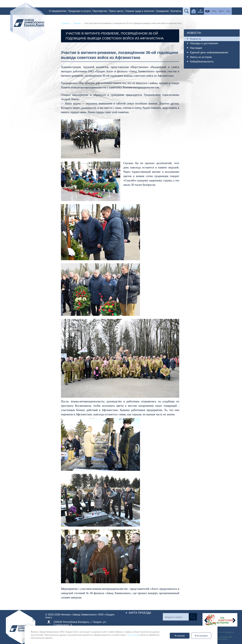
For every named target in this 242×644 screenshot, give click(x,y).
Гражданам (163, 11)
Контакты (176, 11)
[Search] (176, 617)
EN (229, 11)
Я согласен (180, 636)
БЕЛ (222, 11)
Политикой (133, 635)
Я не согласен (201, 636)
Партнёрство (100, 11)
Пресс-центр (117, 11)
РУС (215, 11)
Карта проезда (140, 613)
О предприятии (58, 11)
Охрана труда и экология (140, 11)
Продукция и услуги (80, 11)
